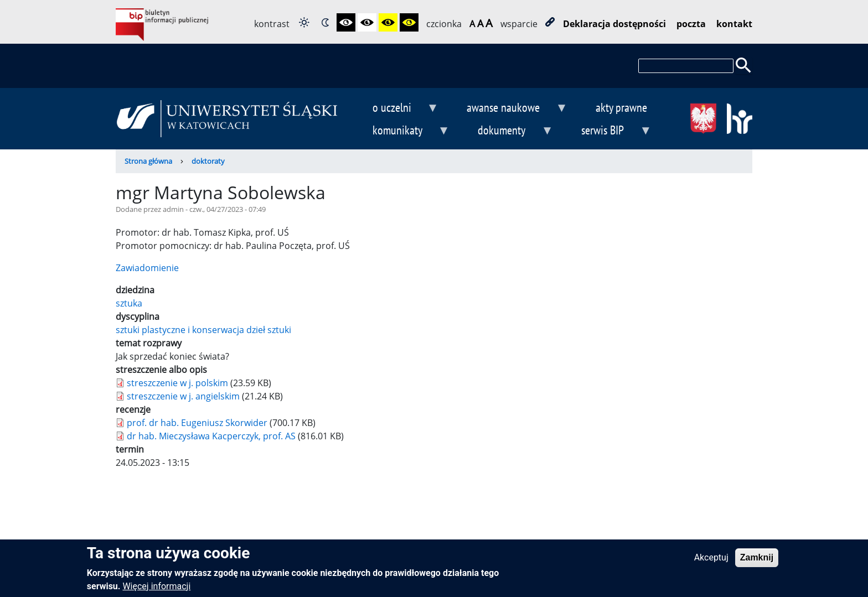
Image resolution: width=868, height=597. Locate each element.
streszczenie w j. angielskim (183, 396)
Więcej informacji (156, 590)
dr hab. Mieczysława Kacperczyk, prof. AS (211, 436)
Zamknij (757, 561)
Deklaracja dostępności (614, 24)
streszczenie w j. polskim (177, 383)
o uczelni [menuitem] (396, 109)
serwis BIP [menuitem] (608, 131)
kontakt (734, 24)
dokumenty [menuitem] (507, 131)
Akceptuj (711, 561)
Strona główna (148, 161)
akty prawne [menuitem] (621, 107)
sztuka (129, 303)
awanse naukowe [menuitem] (508, 109)
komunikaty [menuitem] (402, 131)
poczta (691, 24)
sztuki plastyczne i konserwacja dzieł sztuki (203, 330)
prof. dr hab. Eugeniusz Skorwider (197, 423)
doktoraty (208, 161)
